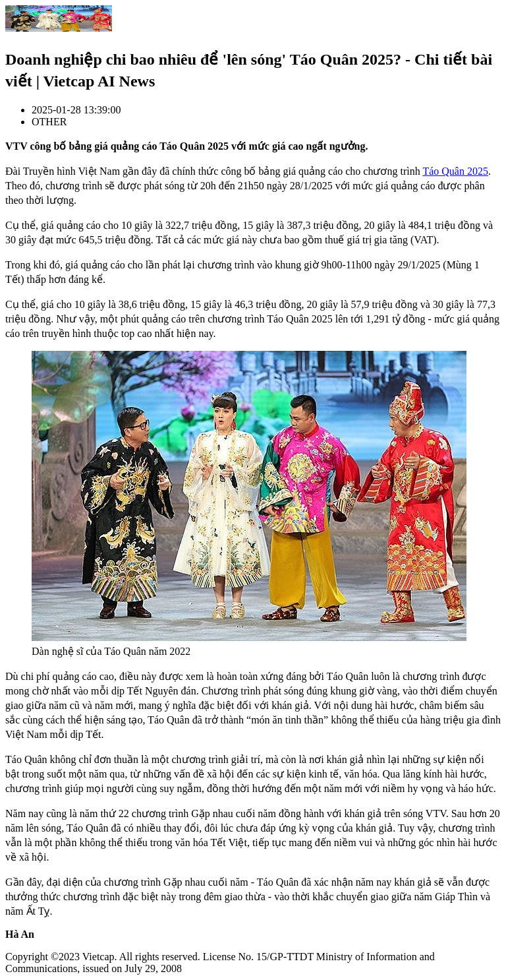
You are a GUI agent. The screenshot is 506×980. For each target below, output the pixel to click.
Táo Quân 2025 (455, 171)
